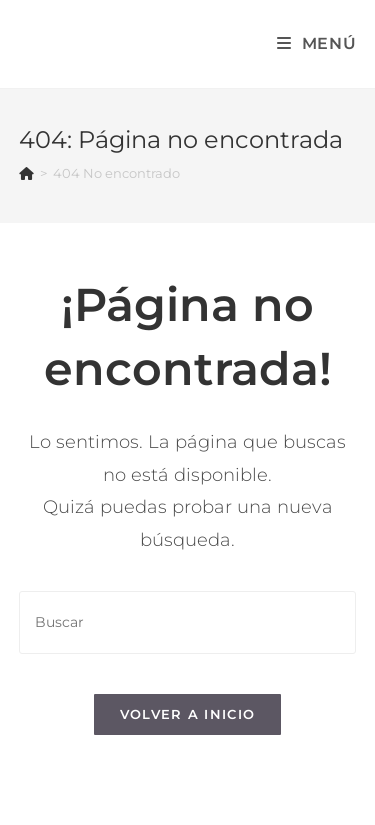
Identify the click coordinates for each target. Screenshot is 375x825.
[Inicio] (26, 173)
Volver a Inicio (188, 714)
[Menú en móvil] (317, 43)
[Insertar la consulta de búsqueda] (188, 622)
